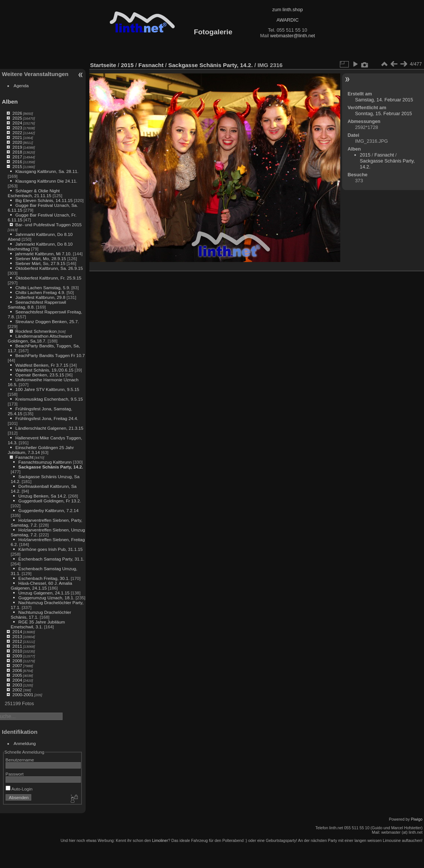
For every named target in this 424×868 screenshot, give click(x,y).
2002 (17, 690)
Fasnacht (24, 457)
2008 (17, 661)
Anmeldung (25, 743)
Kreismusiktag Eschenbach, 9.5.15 (49, 399)
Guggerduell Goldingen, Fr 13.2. (50, 501)
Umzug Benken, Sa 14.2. (43, 496)
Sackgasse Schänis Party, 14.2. (51, 467)
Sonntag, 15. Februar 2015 (384, 113)
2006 (17, 670)
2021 (17, 137)
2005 (17, 675)
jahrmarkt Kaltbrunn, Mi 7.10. (43, 254)
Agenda (21, 86)
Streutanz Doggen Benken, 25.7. (47, 321)
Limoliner (160, 840)
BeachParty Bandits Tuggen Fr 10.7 (50, 355)
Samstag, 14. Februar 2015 (384, 100)
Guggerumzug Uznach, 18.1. (46, 598)
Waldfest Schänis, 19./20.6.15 (44, 370)
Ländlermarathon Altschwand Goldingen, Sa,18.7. (40, 338)
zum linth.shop (288, 10)
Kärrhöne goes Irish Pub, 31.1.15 (50, 549)
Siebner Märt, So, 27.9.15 (40, 263)
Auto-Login (19, 789)
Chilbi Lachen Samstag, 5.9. (43, 288)
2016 (17, 162)
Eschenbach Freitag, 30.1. (44, 578)
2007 (17, 665)
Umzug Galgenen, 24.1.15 (44, 593)
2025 (17, 118)
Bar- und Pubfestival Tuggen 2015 (48, 225)
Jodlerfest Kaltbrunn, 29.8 (40, 297)
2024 (17, 123)
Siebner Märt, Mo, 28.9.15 (41, 258)
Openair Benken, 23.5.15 (40, 375)
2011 (17, 646)
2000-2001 (23, 695)
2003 (17, 685)
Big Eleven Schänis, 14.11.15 (44, 200)
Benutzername (20, 760)
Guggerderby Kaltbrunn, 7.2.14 (48, 510)
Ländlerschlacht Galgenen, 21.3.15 (49, 428)
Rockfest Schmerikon (36, 331)
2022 (17, 132)
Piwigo (417, 819)
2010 (17, 651)
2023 (17, 128)
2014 (17, 632)
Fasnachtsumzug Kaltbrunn (45, 462)
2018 (17, 152)
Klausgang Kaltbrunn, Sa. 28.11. (47, 171)
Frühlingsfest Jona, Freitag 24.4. (47, 418)
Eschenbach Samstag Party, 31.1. (51, 559)
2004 (17, 680)
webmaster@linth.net (293, 36)
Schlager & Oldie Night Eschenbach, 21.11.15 (34, 193)
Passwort (15, 774)
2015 (17, 166)
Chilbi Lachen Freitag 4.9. (40, 292)
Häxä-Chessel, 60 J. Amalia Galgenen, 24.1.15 (42, 585)
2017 (17, 157)
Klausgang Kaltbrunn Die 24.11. (46, 181)
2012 (17, 641)
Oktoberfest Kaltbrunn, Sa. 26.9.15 (49, 268)
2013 (17, 636)
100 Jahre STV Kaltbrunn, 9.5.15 (47, 389)
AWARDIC (288, 20)
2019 (17, 147)
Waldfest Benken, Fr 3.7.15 (42, 365)
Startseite (103, 65)
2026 (17, 113)
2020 (17, 142)
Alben (10, 102)
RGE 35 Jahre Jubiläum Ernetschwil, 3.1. (38, 624)
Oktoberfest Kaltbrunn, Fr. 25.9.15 (48, 278)
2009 (17, 656)
